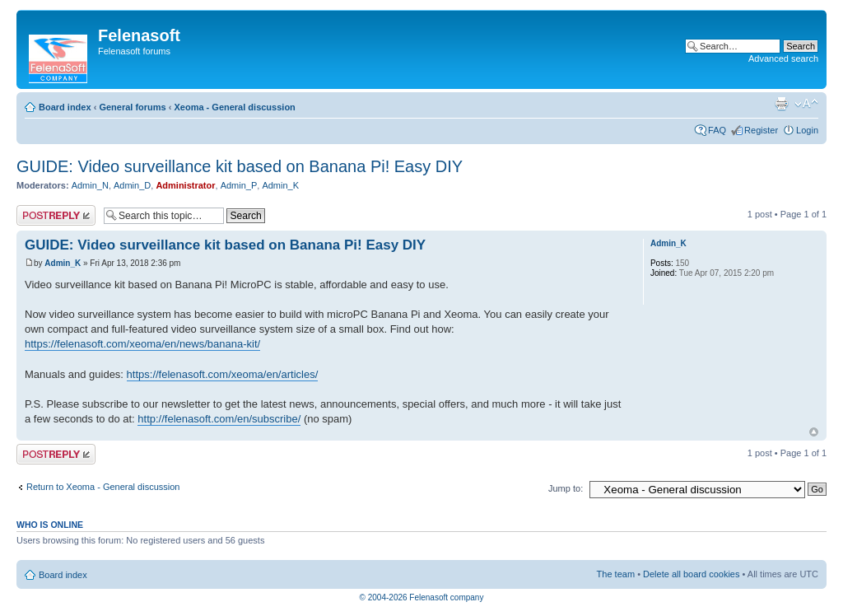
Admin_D (132, 185)
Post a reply (56, 215)
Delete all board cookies (691, 574)
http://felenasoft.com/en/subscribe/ (219, 419)
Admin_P (239, 185)
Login (807, 130)
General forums (132, 107)
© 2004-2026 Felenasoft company (422, 597)
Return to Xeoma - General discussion (103, 487)
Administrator (185, 185)
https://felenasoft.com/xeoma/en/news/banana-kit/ (142, 344)
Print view (781, 104)
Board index (65, 107)
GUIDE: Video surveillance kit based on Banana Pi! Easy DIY (240, 166)
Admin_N (90, 185)
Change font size (806, 104)
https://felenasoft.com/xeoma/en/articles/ (223, 374)
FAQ (717, 130)
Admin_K (280, 185)
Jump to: (566, 488)
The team (616, 574)
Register (761, 130)
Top (814, 432)
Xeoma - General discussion (234, 107)
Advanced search (783, 58)
